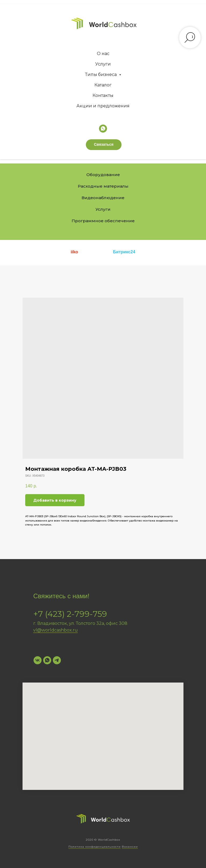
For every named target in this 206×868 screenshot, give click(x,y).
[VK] (38, 660)
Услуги (103, 64)
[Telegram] (57, 660)
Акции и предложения (103, 106)
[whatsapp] (103, 129)
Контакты (103, 95)
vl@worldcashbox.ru (56, 630)
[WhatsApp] (47, 660)
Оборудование (103, 175)
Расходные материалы (103, 186)
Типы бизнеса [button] (101, 74)
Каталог (103, 85)
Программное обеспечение (103, 221)
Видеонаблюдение (103, 198)
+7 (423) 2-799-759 (70, 614)
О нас (103, 54)
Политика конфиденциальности (95, 847)
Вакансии (130, 847)
